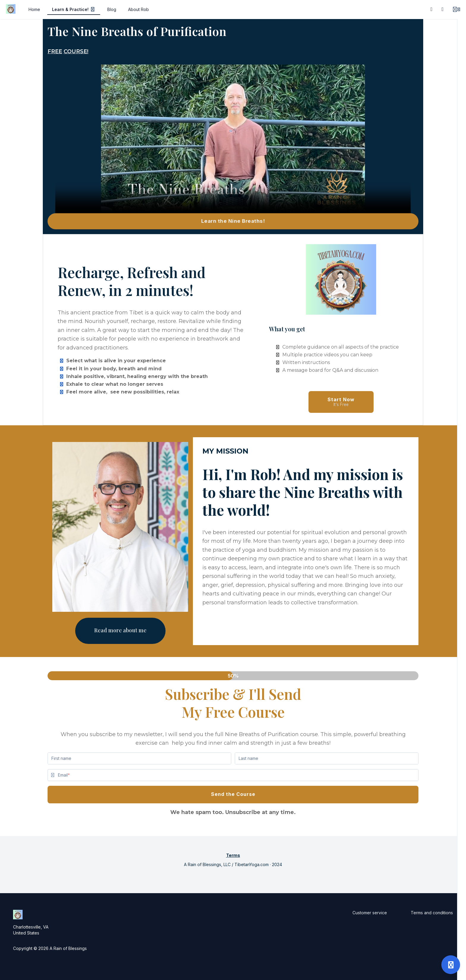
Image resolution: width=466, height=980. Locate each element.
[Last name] (327, 758)
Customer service (370, 913)
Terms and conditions (432, 913)
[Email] (238, 775)
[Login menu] (456, 10)
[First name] (139, 758)
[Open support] (451, 965)
